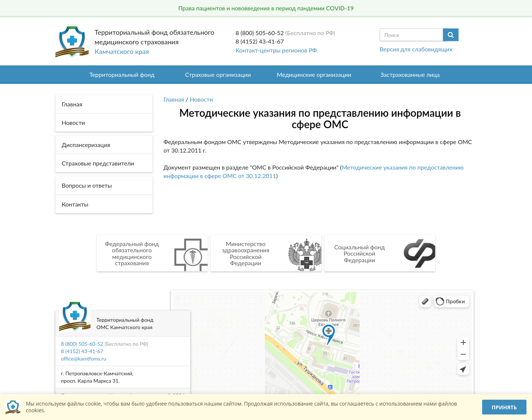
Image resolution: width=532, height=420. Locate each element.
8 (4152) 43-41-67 (260, 41)
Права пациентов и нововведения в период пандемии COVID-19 (266, 8)
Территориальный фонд (122, 74)
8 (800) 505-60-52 (260, 33)
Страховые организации (218, 74)
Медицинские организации (314, 74)
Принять (504, 407)
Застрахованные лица (410, 74)
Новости (202, 99)
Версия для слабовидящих (416, 49)
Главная (174, 99)
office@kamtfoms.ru (83, 358)
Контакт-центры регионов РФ (276, 50)
